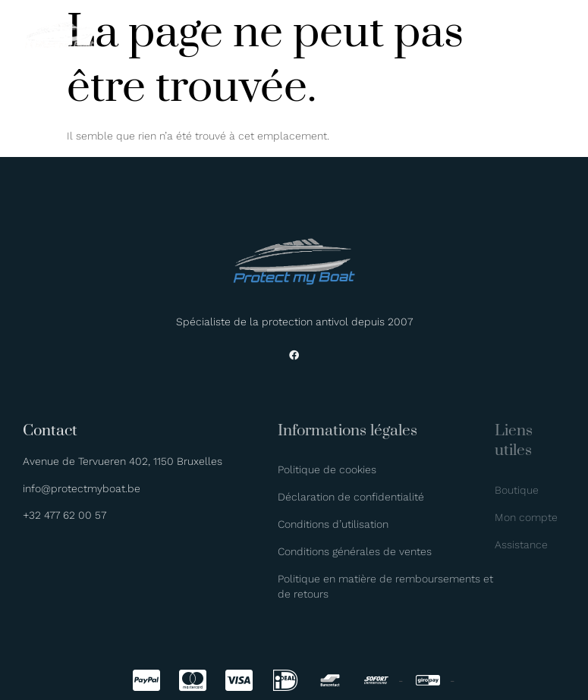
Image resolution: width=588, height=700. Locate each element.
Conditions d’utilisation (333, 524)
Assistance (521, 545)
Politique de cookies (327, 469)
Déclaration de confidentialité (351, 497)
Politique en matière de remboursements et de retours (385, 586)
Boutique (517, 490)
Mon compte (526, 517)
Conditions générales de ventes (355, 551)
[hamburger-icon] (555, 38)
